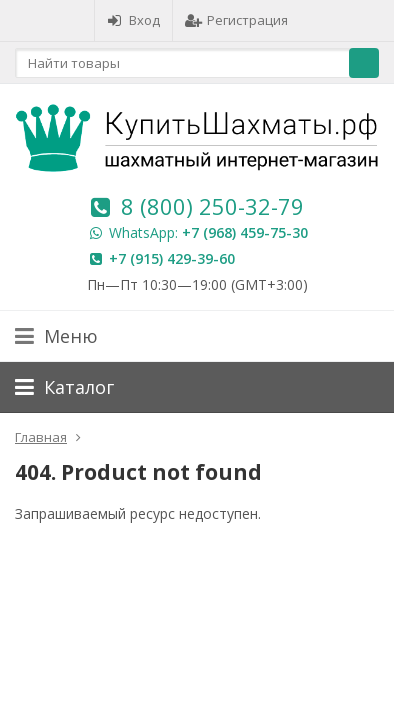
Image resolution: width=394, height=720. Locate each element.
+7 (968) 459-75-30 (245, 232)
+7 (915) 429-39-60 (172, 258)
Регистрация (236, 20)
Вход (133, 20)
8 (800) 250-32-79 (212, 206)
